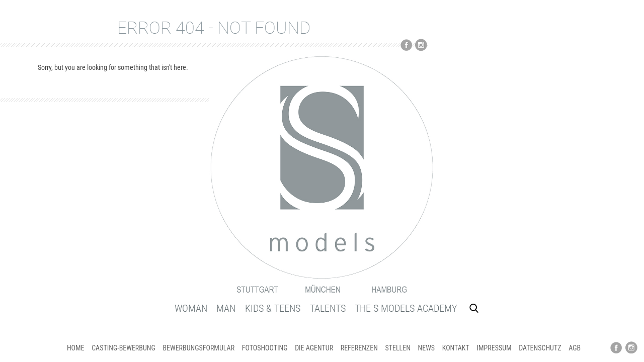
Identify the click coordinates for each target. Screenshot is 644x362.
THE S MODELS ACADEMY (406, 308)
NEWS (427, 348)
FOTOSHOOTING (265, 348)
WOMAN (191, 308)
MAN (226, 308)
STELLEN (397, 348)
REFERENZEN (359, 348)
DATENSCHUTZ (540, 348)
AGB (575, 348)
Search (474, 308)
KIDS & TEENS (273, 308)
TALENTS (328, 308)
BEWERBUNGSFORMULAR (198, 348)
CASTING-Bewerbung (124, 348)
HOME (76, 348)
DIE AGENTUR (314, 348)
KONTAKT (456, 348)
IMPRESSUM (494, 348)
